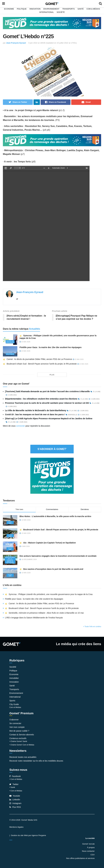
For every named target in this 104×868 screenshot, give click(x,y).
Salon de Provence (10, 342)
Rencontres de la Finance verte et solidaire (10, 560)
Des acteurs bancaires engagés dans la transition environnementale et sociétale (58, 556)
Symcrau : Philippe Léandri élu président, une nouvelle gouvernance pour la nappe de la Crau (49, 594)
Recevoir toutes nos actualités (23, 757)
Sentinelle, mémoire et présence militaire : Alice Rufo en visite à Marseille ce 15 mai (44, 613)
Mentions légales (16, 827)
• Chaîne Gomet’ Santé (18, 741)
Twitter (14, 784)
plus (52, 375)
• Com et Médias (16, 779)
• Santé (12, 787)
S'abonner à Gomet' (52, 449)
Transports (68, 9)
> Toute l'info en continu (92, 627)
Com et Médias (15, 707)
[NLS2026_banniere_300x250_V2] (52, 476)
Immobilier (14, 678)
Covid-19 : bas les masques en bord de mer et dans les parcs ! (35, 414)
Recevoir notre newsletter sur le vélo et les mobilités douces (36, 761)
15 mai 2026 (25, 342)
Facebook (15, 776)
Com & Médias (93, 9)
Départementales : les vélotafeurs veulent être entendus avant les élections (41, 399)
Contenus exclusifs (18, 738)
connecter (20, 426)
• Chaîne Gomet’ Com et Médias (22, 745)
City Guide (14, 704)
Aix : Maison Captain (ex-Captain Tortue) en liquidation (48, 543)
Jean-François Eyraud (16, 43)
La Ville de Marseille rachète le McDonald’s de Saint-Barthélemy (36, 410)
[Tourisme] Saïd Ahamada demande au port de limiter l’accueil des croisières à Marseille (47, 391)
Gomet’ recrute (89, 844)
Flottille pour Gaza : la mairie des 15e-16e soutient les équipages (50, 347)
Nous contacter (88, 851)
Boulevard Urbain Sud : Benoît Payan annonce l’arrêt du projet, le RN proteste (40, 364)
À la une (10, 523)
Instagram (15, 803)
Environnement (51, 9)
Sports (12, 701)
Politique (22, 9)
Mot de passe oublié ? (19, 731)
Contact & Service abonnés (22, 735)
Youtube (15, 796)
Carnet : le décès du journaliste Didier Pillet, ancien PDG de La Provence (37, 359)
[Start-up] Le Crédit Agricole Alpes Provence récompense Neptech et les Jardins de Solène (49, 419)
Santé (81, 9)
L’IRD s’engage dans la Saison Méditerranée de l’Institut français (34, 618)
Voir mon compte (17, 727)
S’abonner (14, 720)
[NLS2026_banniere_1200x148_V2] (52, 23)
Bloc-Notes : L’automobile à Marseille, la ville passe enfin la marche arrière (55, 516)
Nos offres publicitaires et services (80, 858)
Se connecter (15, 723)
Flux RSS (15, 807)
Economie (9, 9)
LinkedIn (15, 800)
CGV (93, 855)
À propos (91, 847)
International (47, 12)
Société (61, 12)
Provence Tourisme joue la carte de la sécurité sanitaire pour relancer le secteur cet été (47, 403)
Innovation (35, 9)
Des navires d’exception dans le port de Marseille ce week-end (51, 569)
